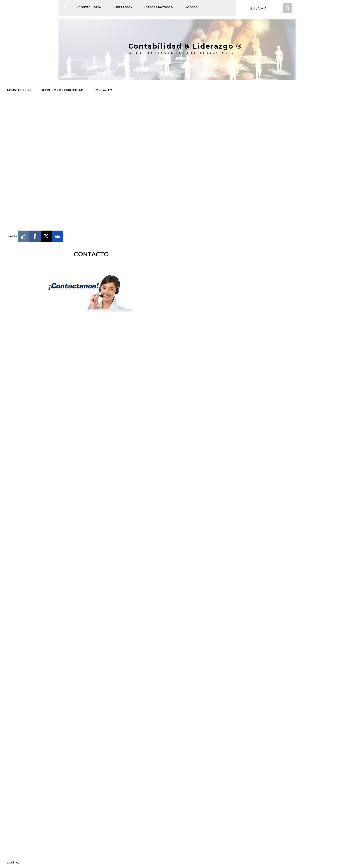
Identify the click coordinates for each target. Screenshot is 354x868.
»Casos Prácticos (159, 7)
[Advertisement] (91, 133)
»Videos (192, 7)
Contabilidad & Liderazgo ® (182, 46)
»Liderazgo (123, 7)
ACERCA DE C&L (19, 90)
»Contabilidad (89, 7)
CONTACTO (103, 90)
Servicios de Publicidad (62, 90)
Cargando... (88, 580)
